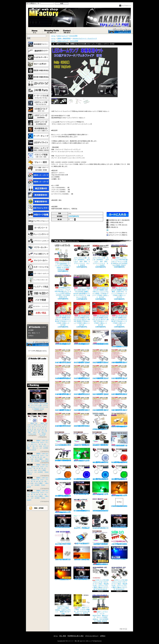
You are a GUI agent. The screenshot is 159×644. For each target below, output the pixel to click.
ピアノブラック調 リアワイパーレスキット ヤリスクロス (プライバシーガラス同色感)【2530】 (82, 488)
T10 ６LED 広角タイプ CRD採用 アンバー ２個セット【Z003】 (63, 573)
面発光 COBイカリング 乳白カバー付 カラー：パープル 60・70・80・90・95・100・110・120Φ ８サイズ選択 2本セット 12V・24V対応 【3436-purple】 (64, 489)
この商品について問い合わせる (118, 225)
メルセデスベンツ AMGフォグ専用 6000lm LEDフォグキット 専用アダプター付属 (63, 604)
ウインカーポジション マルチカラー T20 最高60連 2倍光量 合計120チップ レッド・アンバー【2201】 (63, 553)
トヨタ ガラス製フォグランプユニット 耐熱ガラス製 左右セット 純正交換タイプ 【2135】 (63, 439)
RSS (36, 508)
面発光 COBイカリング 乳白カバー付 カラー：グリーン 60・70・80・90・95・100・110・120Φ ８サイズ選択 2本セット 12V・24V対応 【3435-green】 (120, 472)
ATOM (41, 508)
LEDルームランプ (62, 36)
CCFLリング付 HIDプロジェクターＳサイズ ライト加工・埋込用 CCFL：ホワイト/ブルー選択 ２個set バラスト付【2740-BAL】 (119, 578)
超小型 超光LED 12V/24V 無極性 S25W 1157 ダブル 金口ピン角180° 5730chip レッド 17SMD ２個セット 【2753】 (100, 314)
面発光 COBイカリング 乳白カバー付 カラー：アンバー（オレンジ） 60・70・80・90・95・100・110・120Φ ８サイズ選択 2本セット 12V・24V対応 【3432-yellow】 (63, 472)
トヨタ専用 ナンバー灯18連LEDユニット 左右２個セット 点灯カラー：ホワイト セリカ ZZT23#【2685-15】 (119, 404)
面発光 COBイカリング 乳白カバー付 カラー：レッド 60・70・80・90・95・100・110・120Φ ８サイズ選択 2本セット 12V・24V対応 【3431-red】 (42, 426)
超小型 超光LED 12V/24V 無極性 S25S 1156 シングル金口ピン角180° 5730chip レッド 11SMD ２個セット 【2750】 (63, 314)
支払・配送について (52, 31)
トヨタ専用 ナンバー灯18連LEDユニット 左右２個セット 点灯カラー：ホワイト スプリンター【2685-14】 (100, 404)
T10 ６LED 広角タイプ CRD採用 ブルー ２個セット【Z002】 (120, 553)
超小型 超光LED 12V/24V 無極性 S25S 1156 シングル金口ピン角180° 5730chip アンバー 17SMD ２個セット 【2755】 (82, 337)
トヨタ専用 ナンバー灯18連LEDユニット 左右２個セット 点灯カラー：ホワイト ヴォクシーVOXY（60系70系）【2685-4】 (63, 372)
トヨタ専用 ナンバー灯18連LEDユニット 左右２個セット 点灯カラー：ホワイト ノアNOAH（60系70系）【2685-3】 (119, 356)
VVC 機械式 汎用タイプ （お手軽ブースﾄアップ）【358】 (82, 522)
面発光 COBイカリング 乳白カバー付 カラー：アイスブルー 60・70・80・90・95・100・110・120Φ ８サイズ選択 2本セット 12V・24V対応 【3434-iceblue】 (101, 472)
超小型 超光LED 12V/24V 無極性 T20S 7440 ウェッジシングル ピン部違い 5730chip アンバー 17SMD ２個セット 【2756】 (100, 286)
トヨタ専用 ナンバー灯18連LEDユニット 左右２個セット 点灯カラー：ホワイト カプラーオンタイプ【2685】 (63, 356)
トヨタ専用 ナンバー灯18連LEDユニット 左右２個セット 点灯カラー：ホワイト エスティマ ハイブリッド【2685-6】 (100, 372)
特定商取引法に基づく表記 (76, 636)
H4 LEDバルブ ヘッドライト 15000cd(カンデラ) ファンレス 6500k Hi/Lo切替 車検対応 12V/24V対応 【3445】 (82, 505)
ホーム (35, 31)
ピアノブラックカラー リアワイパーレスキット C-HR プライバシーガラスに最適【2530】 (63, 521)
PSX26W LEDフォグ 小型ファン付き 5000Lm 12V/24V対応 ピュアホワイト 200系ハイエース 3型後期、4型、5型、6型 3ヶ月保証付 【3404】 (63, 455)
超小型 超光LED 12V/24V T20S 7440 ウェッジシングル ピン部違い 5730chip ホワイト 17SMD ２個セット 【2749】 (100, 337)
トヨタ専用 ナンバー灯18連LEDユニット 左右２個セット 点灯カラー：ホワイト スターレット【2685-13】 (82, 404)
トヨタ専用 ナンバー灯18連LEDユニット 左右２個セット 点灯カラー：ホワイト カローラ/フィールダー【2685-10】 (100, 388)
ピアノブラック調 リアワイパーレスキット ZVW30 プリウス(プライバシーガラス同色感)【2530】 (119, 521)
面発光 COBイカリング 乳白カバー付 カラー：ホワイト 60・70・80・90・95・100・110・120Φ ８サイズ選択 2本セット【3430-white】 (32, 425)
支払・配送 (63, 636)
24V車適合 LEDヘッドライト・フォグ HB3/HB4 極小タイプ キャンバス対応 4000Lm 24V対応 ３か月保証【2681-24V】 (63, 286)
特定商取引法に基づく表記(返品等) (119, 220)
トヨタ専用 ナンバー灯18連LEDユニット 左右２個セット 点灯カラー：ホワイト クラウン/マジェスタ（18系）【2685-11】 (119, 388)
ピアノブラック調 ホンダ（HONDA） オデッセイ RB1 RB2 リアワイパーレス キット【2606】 (101, 255)
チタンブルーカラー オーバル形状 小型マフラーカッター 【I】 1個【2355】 (82, 537)
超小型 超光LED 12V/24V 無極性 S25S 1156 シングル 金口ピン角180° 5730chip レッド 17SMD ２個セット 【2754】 (119, 314)
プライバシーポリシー (92, 636)
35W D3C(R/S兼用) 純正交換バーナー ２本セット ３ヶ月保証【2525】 (64, 538)
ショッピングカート (120, 31)
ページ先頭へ (123, 629)
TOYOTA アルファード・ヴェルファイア (85, 38)
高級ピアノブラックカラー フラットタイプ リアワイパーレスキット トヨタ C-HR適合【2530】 (82, 573)
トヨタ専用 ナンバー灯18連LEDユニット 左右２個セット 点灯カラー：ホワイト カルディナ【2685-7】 (119, 372)
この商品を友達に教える (116, 222)
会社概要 (31, 330)
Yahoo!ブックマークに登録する (118, 233)
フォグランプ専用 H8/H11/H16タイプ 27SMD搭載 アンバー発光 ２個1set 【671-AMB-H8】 (120, 489)
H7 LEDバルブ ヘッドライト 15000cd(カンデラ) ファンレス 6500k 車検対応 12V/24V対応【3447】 (119, 503)
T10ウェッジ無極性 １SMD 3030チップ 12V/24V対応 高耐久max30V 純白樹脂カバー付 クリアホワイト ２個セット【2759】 (82, 286)
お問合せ (67, 31)
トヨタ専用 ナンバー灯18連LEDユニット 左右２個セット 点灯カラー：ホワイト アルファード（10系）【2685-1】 (82, 356)
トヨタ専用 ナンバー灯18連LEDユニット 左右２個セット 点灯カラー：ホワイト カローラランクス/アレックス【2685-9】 (82, 388)
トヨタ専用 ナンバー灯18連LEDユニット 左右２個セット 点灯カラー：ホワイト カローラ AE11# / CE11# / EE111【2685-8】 (63, 388)
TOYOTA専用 (73, 36)
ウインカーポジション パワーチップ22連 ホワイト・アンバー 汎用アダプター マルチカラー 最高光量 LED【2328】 (82, 553)
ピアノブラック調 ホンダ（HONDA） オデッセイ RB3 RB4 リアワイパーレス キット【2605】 (82, 255)
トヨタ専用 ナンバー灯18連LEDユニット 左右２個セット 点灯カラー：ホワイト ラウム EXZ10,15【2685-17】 (82, 420)
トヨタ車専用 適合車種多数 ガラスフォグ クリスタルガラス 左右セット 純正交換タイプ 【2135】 (101, 439)
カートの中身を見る (38, 343)
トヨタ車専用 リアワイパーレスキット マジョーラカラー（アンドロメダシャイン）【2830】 (119, 339)
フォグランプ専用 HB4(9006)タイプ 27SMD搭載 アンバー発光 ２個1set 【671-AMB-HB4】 (63, 506)
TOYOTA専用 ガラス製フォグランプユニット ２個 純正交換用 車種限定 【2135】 (101, 538)
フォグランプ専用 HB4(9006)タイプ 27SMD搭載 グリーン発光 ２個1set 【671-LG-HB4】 (101, 488)
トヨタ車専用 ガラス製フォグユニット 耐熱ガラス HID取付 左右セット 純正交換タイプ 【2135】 (82, 439)
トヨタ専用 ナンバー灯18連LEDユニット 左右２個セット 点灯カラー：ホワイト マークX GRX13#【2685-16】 (63, 420)
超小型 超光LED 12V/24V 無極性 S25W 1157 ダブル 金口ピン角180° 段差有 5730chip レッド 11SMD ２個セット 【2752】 (82, 314)
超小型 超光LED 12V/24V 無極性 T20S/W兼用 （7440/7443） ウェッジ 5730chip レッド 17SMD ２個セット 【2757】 (119, 286)
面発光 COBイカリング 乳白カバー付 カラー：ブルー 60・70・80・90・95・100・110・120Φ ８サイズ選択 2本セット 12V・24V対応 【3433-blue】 (38, 457)
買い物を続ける (113, 227)
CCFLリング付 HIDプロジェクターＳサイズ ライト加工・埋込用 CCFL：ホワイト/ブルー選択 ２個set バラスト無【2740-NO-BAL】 (100, 578)
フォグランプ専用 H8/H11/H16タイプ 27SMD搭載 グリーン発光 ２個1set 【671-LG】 (82, 455)
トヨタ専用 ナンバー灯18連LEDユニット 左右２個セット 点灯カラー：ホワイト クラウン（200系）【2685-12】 (63, 404)
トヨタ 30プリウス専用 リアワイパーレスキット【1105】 (100, 522)
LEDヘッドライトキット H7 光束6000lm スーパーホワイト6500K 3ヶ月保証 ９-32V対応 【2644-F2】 (63, 257)
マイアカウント (126, 6)
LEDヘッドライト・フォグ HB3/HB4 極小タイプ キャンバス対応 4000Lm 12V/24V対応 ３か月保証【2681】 (119, 255)
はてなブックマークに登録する (118, 235)
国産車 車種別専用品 (64, 38)
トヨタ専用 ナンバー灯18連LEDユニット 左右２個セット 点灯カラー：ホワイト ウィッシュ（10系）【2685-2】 (100, 356)
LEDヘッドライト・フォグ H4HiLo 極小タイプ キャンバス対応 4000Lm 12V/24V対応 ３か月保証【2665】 (101, 556)
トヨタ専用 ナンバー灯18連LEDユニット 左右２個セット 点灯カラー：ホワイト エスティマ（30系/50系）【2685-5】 (82, 372)
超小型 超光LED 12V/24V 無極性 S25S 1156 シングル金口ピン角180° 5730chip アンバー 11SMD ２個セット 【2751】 (63, 337)
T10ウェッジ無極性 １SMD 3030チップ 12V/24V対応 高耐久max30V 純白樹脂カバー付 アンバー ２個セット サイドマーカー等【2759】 (119, 420)
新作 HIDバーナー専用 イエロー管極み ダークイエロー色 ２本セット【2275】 (82, 604)
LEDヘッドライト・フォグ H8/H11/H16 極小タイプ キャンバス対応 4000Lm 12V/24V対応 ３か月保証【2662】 (101, 608)
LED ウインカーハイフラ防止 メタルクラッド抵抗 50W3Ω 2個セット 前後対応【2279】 (120, 538)
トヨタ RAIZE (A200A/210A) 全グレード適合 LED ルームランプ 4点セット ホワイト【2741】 (100, 421)
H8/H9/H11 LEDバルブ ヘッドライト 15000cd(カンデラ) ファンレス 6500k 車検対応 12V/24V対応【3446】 (101, 505)
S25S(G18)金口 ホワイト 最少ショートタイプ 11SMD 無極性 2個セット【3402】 (119, 439)
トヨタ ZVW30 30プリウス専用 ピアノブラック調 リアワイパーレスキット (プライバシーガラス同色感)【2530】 (38, 400)
